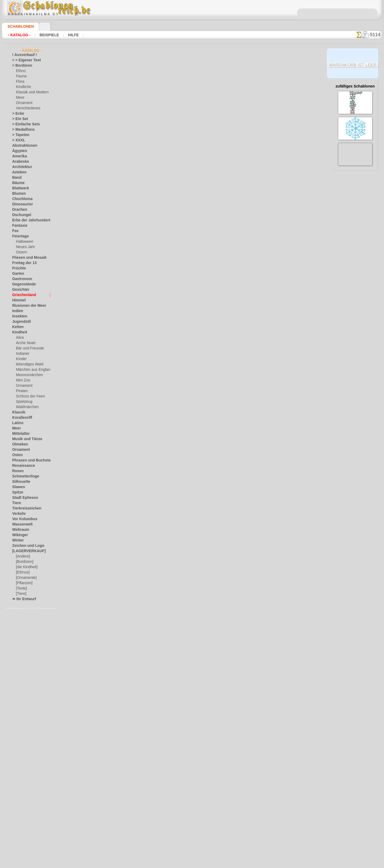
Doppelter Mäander (125, 501)
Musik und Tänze (25, 439)
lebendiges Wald (28, 364)
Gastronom (21, 279)
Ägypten (18, 151)
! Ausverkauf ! (22, 55)
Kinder (21, 359)
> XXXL (17, 140)
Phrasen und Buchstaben (31, 460)
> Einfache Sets (23, 124)
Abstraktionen (23, 146)
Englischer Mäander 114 (128, 580)
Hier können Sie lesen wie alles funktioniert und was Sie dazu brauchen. (355, 238)
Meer (20, 98)
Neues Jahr (24, 247)
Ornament (23, 103)
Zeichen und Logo (25, 546)
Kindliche (23, 87)
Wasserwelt (21, 524)
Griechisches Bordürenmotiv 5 (134, 462)
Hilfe (72, 35)
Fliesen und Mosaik (26, 258)
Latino (17, 423)
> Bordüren (20, 66)
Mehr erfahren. (235, 864)
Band (16, 178)
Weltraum (19, 530)
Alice (19, 338)
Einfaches (116, 541)
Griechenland (22, 295)
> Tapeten (19, 135)
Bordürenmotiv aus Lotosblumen (136, 188)
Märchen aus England (32, 370)
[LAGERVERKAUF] (26, 551)
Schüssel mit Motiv (124, 384)
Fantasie (19, 226)
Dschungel (20, 215)
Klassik (17, 412)
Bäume (17, 183)
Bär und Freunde (28, 348)
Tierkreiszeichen (24, 508)
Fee (15, 231)
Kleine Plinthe (120, 149)
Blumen (18, 194)
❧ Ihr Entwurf (23, 599)
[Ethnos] (23, 572)
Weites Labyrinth (123, 658)
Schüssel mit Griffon (125, 305)
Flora (20, 82)
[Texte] (21, 588)
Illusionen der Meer (26, 306)
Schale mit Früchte (124, 227)
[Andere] (23, 556)
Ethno (20, 71)
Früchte (18, 268)
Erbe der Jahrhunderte (29, 220)
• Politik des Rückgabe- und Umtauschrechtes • (192, 822)
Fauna (21, 76)
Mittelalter (20, 434)
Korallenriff (21, 418)
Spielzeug (23, 402)
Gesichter (19, 290)
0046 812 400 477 (203, 762)
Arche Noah (25, 343)
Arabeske (19, 162)
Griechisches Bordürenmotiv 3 (134, 266)
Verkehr (18, 514)
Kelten (17, 327)
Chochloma (21, 199)
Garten (17, 274)
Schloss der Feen (28, 396)
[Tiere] (21, 594)
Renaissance (21, 466)
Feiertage (19, 236)
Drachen (19, 210)
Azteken (18, 172)
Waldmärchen (26, 407)
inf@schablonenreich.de (192, 795)
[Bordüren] (24, 562)
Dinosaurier (21, 204)
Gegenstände (22, 284)
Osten (17, 455)
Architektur (21, 167)
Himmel (18, 300)
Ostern (21, 252)
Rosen (17, 471)
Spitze (17, 492)
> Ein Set (18, 119)
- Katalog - (19, 35)
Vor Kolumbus (23, 519)
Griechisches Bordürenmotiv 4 (134, 423)
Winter (17, 540)
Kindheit (18, 332)
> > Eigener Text (23, 60)
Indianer (22, 354)
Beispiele (48, 35)
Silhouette (20, 482)
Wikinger (19, 535)
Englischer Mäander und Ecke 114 (137, 619)
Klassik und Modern (31, 92)
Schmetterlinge (23, 476)
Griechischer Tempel (126, 109)
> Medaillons (21, 130)
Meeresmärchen (28, 375)
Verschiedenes (26, 108)
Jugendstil (20, 322)
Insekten (19, 316)
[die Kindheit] (26, 567)
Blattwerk (19, 188)
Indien (17, 311)
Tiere (16, 503)
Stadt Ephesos (23, 498)
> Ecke (17, 114)
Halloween (24, 242)
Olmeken (19, 444)
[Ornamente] (26, 578)
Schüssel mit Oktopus (126, 345)
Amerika (18, 156)
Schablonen (18, 26)
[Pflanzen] (24, 583)
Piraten (21, 391)
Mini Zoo (23, 380)
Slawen (17, 487)
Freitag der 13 (22, 263)
